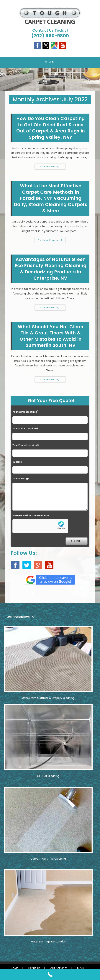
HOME (14, 968)
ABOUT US (34, 968)
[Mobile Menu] (50, 62)
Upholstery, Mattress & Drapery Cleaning (48, 698)
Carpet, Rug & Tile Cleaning (48, 859)
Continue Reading (52, 167)
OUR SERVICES (59, 968)
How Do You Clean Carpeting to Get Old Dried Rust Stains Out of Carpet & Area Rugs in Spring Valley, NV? (51, 128)
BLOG (81, 968)
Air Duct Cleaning (48, 776)
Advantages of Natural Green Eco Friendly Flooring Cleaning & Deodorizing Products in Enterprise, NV (51, 269)
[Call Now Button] (50, 974)
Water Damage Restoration (48, 942)
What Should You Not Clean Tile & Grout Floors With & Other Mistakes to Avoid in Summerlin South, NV (51, 336)
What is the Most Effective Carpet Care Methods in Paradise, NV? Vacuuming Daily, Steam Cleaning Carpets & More (51, 198)
